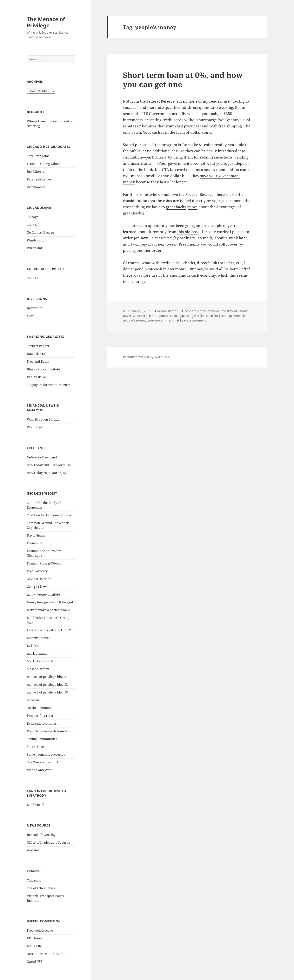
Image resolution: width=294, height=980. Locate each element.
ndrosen (33, 700)
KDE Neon (34, 938)
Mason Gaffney (38, 669)
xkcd (30, 316)
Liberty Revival (38, 638)
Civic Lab (34, 225)
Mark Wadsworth (40, 661)
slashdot (33, 850)
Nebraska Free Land (42, 457)
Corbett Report (38, 346)
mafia (244, 311)
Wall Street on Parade (43, 419)
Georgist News (37, 587)
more (193, 207)
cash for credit (217, 316)
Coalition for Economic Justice (49, 515)
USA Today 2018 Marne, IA (46, 473)
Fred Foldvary (37, 571)
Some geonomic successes (46, 754)
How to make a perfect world (49, 610)
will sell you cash (202, 114)
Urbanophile (36, 187)
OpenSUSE (35, 962)
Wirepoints (35, 248)
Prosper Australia (40, 716)
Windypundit (37, 240)
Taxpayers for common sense (48, 385)
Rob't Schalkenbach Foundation (50, 731)
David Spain (36, 535)
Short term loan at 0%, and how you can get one (183, 80)
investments (230, 311)
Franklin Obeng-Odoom (44, 164)
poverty (128, 316)
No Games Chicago (40, 233)
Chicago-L (34, 217)
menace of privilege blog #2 (47, 685)
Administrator (168, 311)
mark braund (37, 653)
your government (160, 320)
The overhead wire (41, 888)
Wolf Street (35, 427)
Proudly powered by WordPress (147, 357)
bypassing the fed (192, 316)
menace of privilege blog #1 (47, 677)
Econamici (34, 543)
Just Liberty (36, 172)
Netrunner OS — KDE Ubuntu (49, 954)
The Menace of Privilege (46, 22)
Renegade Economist (42, 723)
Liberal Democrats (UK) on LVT (50, 630)
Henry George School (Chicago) (50, 602)
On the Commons (39, 708)
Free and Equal (38, 362)
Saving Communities (42, 739)
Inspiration (35, 308)
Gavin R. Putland (39, 579)
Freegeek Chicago (40, 930)
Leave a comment (193, 320)
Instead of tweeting (41, 835)
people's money (134, 320)
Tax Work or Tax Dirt (43, 762)
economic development (202, 311)
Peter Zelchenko (39, 179)
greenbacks (176, 207)
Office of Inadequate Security (49, 842)
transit (140, 316)
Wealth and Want (40, 770)
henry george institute (43, 594)
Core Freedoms (38, 156)
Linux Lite (34, 946)
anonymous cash (164, 316)
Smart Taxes (36, 747)
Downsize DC (37, 354)
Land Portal (36, 805)
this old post (188, 232)
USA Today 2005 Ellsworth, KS (49, 465)
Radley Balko (36, 377)
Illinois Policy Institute (43, 369)
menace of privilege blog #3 (47, 692)
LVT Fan (33, 646)
